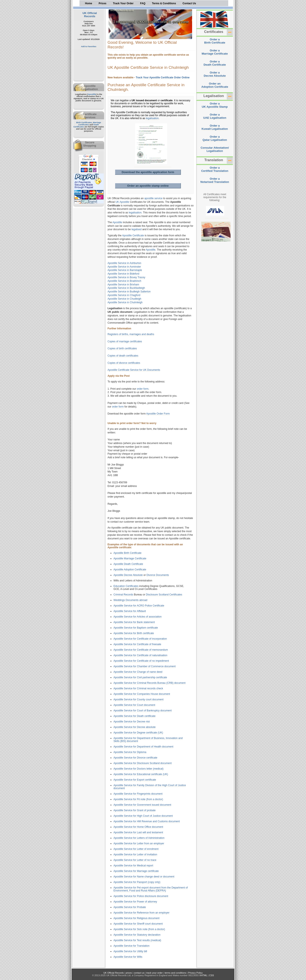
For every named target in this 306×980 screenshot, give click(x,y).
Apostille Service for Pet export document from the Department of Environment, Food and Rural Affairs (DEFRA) (151, 889)
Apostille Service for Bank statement (134, 622)
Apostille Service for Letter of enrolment (136, 849)
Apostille (92, 94)
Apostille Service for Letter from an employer (139, 843)
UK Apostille (122, 202)
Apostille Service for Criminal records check (138, 688)
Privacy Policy (195, 973)
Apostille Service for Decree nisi (132, 722)
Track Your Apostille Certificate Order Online (163, 78)
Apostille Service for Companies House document (142, 694)
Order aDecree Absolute (215, 74)
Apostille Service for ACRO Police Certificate (139, 606)
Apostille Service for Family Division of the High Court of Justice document (150, 787)
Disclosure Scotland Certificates (164, 595)
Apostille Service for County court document (138, 699)
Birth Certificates (84, 123)
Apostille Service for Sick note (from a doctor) (139, 929)
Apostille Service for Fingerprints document (138, 794)
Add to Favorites (89, 47)
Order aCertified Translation (215, 169)
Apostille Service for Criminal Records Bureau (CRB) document (149, 683)
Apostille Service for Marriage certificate (136, 871)
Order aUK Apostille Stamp (215, 105)
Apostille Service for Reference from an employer (142, 913)
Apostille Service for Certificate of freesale (137, 644)
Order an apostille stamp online (148, 186)
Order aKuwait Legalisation (215, 127)
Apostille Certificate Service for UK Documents (134, 370)
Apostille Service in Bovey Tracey (126, 277)
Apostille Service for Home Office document (138, 827)
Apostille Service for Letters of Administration (139, 838)
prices (129, 973)
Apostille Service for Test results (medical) (137, 940)
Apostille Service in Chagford (124, 295)
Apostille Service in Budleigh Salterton (129, 292)
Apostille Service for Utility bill (130, 951)
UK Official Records (90, 15)
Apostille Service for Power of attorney (135, 902)
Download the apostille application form (148, 172)
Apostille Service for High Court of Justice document (143, 816)
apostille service (153, 198)
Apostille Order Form (158, 414)
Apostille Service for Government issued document (142, 805)
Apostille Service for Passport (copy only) (137, 882)
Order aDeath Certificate (215, 63)
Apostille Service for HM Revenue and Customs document (147, 821)
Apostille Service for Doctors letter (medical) (138, 769)
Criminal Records (123, 595)
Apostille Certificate (133, 235)
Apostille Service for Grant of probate (135, 810)
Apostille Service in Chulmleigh (125, 302)
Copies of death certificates (123, 356)
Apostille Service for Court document (134, 705)
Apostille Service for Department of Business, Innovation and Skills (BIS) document (148, 740)
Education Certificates (126, 586)
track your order (155, 973)
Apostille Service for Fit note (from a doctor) (138, 799)
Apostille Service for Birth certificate (134, 633)
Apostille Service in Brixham (123, 285)
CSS (212, 975)
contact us (139, 973)
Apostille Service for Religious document (136, 918)
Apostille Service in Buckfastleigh (126, 288)
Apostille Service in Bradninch (124, 281)
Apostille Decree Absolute (128, 575)
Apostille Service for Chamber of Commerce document (144, 666)
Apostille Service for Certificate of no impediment (141, 661)
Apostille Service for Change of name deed (138, 672)
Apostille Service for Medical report (133, 866)
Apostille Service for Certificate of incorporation (140, 639)
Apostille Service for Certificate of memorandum (141, 650)
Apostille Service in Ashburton (124, 263)
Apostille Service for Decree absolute (135, 727)
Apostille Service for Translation (131, 946)
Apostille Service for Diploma (130, 752)
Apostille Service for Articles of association (138, 617)
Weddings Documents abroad (130, 600)
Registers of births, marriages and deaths (131, 334)
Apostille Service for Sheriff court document (138, 924)
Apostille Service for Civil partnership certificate (140, 677)
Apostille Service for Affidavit (130, 611)
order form (142, 389)
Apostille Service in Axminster (124, 267)
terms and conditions (176, 973)
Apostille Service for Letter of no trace (135, 860)
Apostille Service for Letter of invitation (135, 855)
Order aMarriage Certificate (215, 52)
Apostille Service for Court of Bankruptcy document (143, 711)
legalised (137, 229)
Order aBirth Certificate (215, 41)
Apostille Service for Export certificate (135, 780)
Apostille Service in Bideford (123, 274)
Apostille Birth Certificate (127, 553)
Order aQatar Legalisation (215, 138)
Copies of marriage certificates (125, 341)
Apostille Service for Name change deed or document (144, 877)
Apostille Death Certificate (128, 564)
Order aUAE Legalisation (215, 116)
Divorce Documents (158, 575)
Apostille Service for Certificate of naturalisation (140, 655)
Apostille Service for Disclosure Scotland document (143, 763)
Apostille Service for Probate (130, 907)
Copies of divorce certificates (124, 363)
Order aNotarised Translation (215, 180)
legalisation (152, 118)
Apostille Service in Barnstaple (125, 270)
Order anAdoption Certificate (215, 85)
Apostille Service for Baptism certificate (136, 628)
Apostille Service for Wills (128, 957)
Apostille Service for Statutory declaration (137, 935)
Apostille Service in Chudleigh (124, 299)
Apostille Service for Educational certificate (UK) (141, 774)
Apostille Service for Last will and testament (138, 832)
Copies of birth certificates (122, 348)
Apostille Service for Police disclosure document (141, 896)
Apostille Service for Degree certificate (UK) (138, 733)
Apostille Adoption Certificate (130, 570)
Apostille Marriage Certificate (130, 558)
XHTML (203, 975)
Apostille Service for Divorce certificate (135, 758)
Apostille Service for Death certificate (135, 716)
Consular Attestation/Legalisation (215, 149)
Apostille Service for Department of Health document (143, 747)
